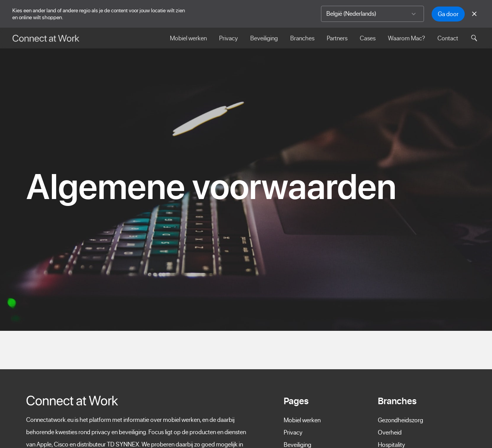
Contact (448, 38)
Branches (302, 38)
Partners (337, 38)
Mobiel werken (188, 38)
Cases (368, 38)
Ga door (448, 14)
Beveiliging (264, 38)
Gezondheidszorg (401, 420)
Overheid (390, 432)
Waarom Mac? (406, 38)
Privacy (229, 38)
